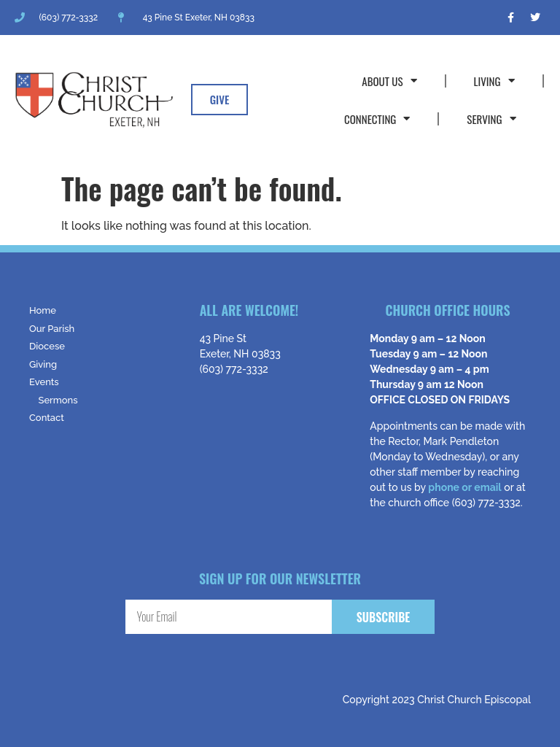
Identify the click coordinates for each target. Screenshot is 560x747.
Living (494, 81)
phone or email (464, 487)
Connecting (377, 119)
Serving (491, 119)
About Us (389, 81)
